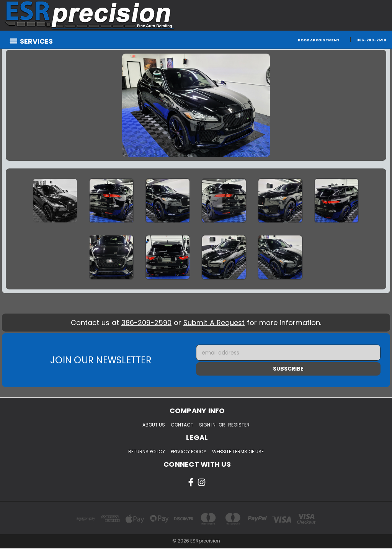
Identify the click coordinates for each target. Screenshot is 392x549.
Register (239, 425)
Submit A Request (214, 323)
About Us (154, 425)
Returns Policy (147, 452)
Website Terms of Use (238, 452)
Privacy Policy (189, 452)
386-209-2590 (372, 40)
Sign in (207, 425)
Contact (182, 425)
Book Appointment (319, 40)
